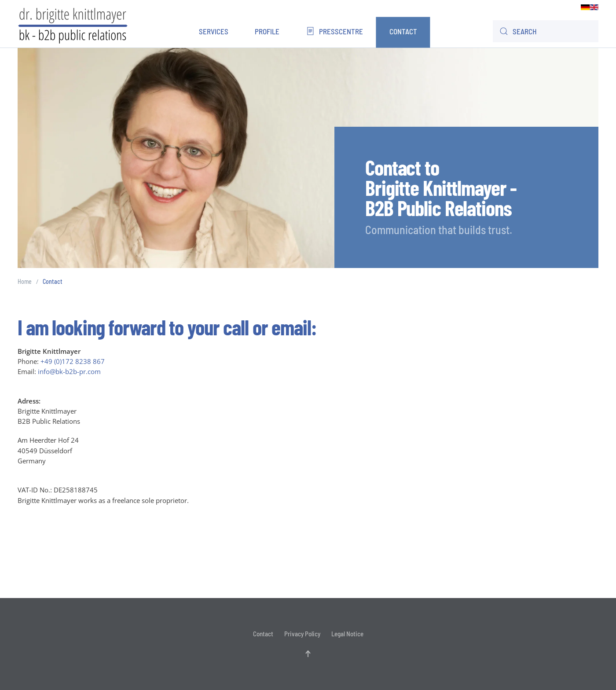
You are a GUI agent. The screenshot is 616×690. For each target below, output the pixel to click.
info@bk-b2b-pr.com (69, 371)
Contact (403, 31)
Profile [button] (267, 31)
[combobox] (546, 31)
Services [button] (214, 31)
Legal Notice (347, 634)
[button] (308, 654)
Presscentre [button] (334, 31)
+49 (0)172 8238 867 (73, 361)
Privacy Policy (302, 634)
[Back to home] (73, 25)
